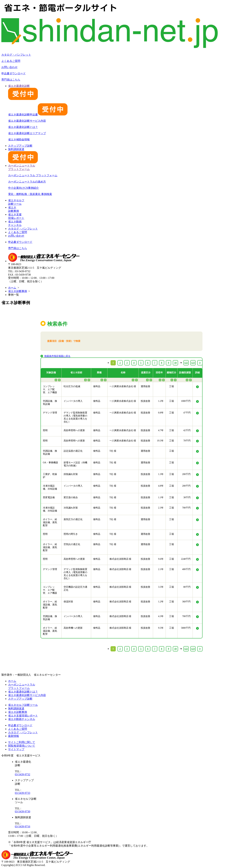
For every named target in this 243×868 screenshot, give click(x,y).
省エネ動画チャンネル (22, 719)
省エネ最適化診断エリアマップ (27, 133)
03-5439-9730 (23, 811)
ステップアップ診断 (20, 146)
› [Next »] (200, 649)
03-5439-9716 (23, 826)
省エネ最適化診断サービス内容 (27, 121)
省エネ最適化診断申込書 (38, 115)
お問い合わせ (9, 67)
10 (175, 649)
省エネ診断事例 (18, 291)
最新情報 (13, 736)
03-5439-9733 (23, 793)
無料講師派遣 (16, 708)
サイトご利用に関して (22, 742)
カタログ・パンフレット (16, 55)
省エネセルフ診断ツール (23, 705)
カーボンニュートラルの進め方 (27, 182)
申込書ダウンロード (13, 73)
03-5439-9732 (23, 774)
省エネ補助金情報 (19, 139)
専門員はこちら (11, 80)
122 (186, 649)
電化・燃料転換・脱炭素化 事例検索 (30, 194)
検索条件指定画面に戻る (57, 356)
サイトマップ (16, 749)
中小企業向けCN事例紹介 (23, 188)
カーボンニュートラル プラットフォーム (33, 175)
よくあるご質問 (11, 61)
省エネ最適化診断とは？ (23, 127)
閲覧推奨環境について (22, 746)
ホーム (12, 288)
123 (193, 649)
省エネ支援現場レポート (23, 716)
